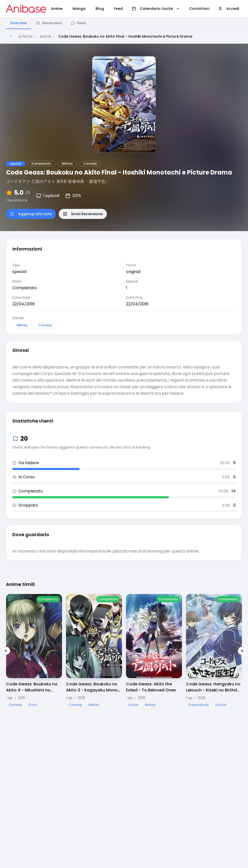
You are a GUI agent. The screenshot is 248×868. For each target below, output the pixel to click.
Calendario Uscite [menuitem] (156, 9)
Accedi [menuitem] (229, 9)
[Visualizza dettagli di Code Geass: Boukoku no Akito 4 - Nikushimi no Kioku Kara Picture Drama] (34, 651)
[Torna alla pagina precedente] (11, 36)
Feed (78, 23)
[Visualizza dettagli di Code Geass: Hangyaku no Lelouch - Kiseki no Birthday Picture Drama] (214, 651)
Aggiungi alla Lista (31, 214)
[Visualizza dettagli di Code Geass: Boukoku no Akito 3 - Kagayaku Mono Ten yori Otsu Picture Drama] (94, 651)
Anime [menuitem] (57, 9)
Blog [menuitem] (100, 9)
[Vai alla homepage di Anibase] (26, 9)
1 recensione (17, 200)
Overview (19, 23)
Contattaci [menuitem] (199, 9)
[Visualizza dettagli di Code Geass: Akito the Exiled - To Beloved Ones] (154, 651)
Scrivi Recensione (83, 214)
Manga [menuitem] (79, 9)
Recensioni (49, 23)
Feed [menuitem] (118, 9)
